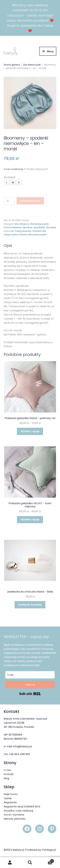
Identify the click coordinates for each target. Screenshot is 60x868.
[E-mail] (30, 675)
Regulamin (10, 802)
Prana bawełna (13, 227)
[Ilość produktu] (9, 201)
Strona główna (12, 65)
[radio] (7, 182)
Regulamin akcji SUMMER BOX (22, 807)
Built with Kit (30, 694)
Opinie (8, 798)
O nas (7, 770)
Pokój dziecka (23, 231)
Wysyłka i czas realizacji (18, 811)
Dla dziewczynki (32, 65)
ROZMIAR (10, 177)
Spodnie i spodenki (34, 227)
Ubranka (51, 227)
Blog (6, 778)
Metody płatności (15, 819)
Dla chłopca (22, 224)
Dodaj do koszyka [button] (30, 605)
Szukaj (30, 863)
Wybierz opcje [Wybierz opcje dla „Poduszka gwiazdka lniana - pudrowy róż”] (30, 431)
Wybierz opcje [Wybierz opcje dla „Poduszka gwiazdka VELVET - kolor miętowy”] (30, 519)
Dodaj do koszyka (30, 201)
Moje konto (11, 794)
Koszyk (47, 860)
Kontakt (9, 774)
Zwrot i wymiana (14, 815)
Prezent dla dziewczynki (32, 235)
